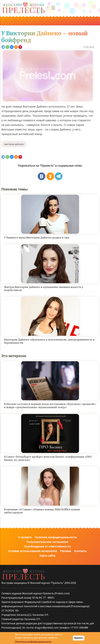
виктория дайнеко (14, 144)
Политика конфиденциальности (56, 537)
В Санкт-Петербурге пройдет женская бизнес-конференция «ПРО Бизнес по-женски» (48, 458)
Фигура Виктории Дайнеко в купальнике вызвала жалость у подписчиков (44, 289)
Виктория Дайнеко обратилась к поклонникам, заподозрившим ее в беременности (49, 341)
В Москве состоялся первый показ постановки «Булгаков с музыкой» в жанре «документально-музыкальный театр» (50, 406)
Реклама (66, 551)
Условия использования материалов (32, 551)
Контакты (80, 551)
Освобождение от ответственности (47, 546)
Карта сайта (47, 556)
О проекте (25, 537)
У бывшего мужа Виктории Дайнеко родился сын (37, 238)
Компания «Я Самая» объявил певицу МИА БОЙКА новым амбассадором (42, 511)
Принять (79, 638)
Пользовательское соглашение (47, 542)
